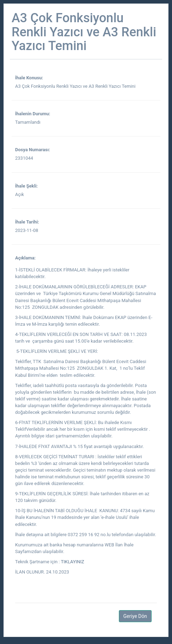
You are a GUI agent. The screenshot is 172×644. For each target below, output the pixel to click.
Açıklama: (25, 258)
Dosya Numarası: (33, 150)
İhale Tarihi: (27, 222)
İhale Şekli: (26, 186)
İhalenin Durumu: (33, 114)
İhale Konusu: (29, 78)
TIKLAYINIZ (72, 562)
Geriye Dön (135, 616)
